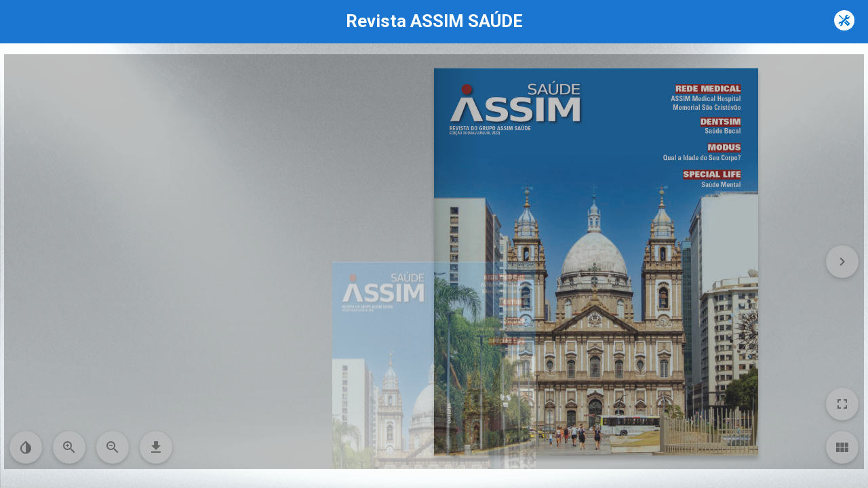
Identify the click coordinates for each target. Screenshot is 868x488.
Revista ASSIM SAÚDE (434, 21)
